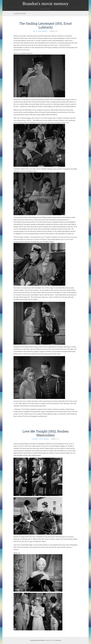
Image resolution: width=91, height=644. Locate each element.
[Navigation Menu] (87, 9)
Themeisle (58, 640)
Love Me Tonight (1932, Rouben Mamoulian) (46, 433)
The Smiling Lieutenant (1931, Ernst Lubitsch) (45, 25)
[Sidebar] (4, 9)
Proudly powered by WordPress (38, 640)
